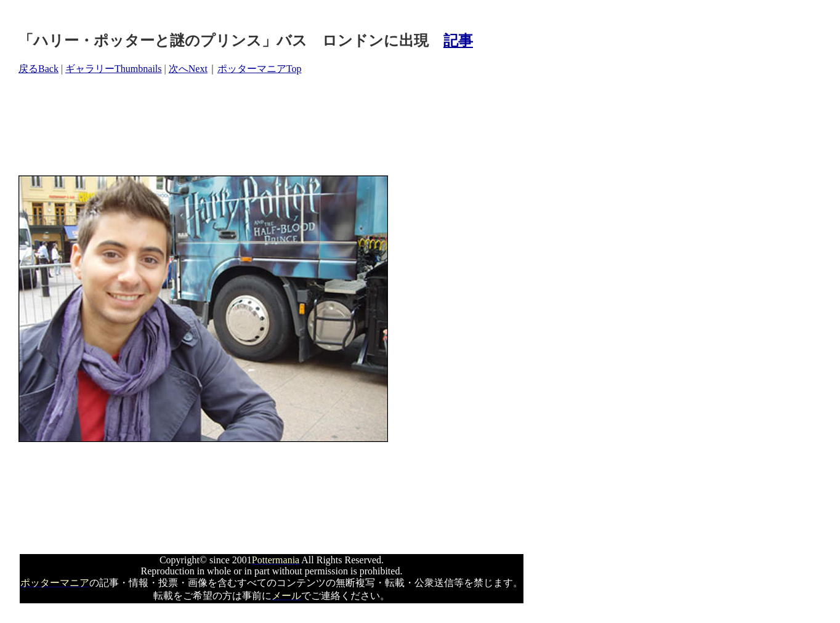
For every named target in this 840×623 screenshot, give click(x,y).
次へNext (188, 69)
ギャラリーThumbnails (113, 69)
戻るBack (38, 69)
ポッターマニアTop (260, 69)
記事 (458, 41)
